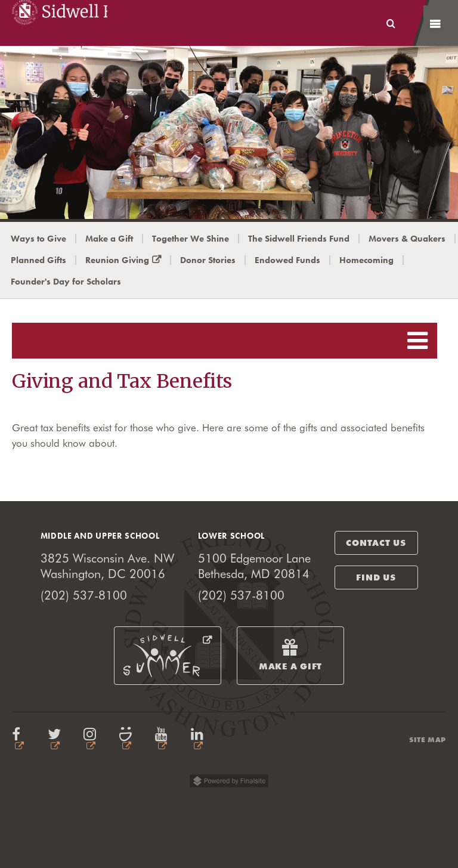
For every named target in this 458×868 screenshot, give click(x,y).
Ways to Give (38, 239)
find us (376, 577)
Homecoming (366, 260)
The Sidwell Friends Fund (299, 239)
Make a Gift (109, 239)
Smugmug (128, 739)
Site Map (428, 740)
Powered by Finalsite (229, 783)
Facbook (21, 739)
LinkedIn (200, 739)
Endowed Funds (287, 260)
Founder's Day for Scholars (66, 282)
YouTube (164, 739)
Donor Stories (208, 260)
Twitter (57, 739)
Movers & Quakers (407, 239)
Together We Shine (191, 239)
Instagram (92, 739)
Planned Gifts (38, 260)
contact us (376, 543)
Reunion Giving (128, 260)
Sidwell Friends (60, 23)
